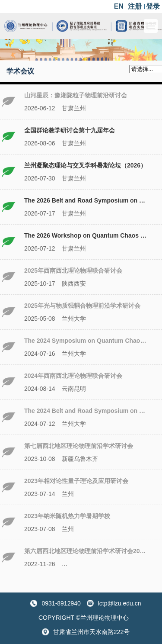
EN (119, 6)
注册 (135, 6)
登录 (153, 6)
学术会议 (20, 71)
